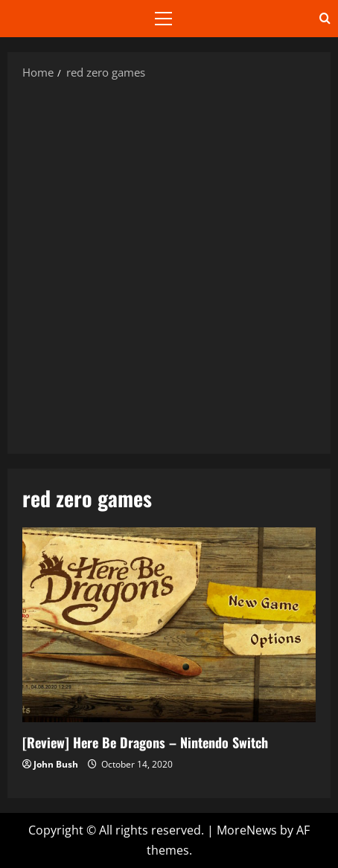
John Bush (56, 764)
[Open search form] (325, 19)
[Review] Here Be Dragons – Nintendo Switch (169, 625)
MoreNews (247, 830)
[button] (163, 19)
